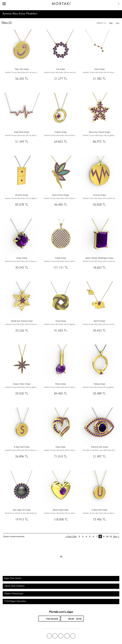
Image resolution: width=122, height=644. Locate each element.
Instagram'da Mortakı (67, 636)
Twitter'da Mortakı (55, 636)
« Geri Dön (71, 536)
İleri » (116, 536)
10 (107, 536)
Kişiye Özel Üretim (13, 578)
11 (111, 536)
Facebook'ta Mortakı (49, 636)
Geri (117, 23)
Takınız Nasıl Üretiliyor (14, 586)
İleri (111, 23)
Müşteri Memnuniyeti (14, 594)
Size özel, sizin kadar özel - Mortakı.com (61, 3)
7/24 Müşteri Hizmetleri (15, 601)
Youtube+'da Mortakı (73, 636)
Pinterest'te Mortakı (61, 636)
